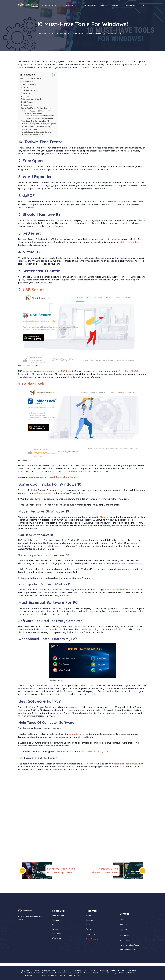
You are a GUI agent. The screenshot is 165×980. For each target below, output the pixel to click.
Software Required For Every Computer (40, 124)
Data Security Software (114, 973)
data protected (128, 242)
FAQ (54, 925)
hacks (127, 151)
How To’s (87, 973)
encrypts (87, 466)
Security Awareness (86, 33)
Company (133, 5)
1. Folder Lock (27, 105)
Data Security (61, 973)
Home (88, 916)
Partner (89, 929)
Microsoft (105, 517)
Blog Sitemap (93, 939)
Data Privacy (131, 973)
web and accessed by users (95, 752)
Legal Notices (125, 935)
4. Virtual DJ (27, 96)
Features (56, 920)
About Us (89, 920)
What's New (57, 938)
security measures (116, 590)
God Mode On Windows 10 (36, 113)
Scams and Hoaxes (49, 975)
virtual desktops (44, 493)
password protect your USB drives (55, 371)
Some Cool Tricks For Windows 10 (36, 108)
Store (104, 5)
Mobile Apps (73, 5)
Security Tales (47, 973)
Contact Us (90, 934)
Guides (118, 5)
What (54, 916)
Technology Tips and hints (106, 33)
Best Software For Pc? (31, 129)
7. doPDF (25, 87)
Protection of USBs (128, 371)
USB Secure (34, 290)
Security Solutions (66, 970)
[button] (144, 5)
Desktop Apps (52, 5)
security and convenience (128, 563)
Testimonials (57, 934)
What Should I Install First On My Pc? (39, 126)
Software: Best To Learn (33, 135)
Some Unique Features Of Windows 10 (40, 116)
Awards (55, 929)
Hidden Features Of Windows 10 (37, 111)
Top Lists (122, 33)
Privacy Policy (125, 941)
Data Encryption (75, 973)
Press (122, 919)
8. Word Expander (29, 84)
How (62, 916)
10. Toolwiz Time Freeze (31, 78)
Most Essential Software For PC (35, 121)
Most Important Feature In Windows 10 (40, 118)
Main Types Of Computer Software (38, 132)
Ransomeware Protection (130, 950)
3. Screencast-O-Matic (32, 99)
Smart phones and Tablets (86, 970)
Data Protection (75, 975)
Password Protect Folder (129, 945)
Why (59, 916)
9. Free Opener (27, 81)
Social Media (98, 973)
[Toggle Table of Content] (53, 75)
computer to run (77, 734)
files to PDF (118, 201)
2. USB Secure (27, 102)
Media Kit (123, 930)
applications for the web (125, 764)
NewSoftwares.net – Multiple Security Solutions (53, 477)
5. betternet (26, 93)
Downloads (90, 5)
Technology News (129, 970)
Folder (28, 384)
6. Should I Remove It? (31, 90)
